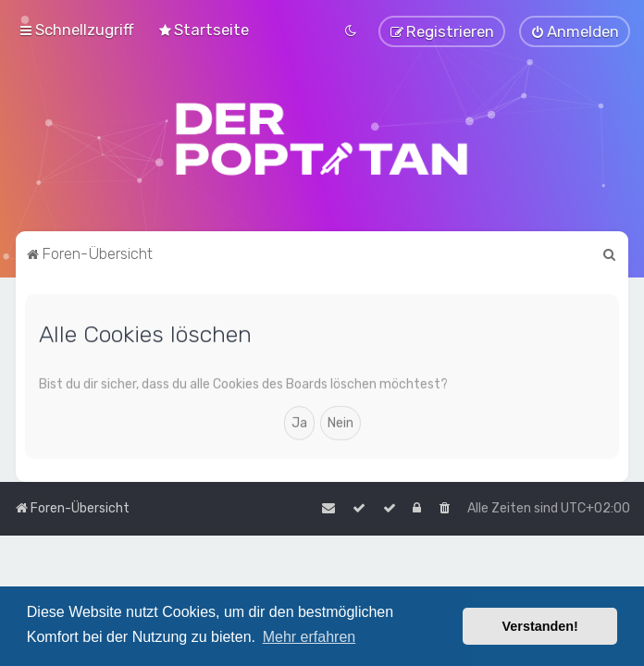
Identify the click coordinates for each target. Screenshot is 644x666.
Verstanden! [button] (540, 626)
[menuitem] (203, 30)
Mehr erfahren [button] (310, 637)
